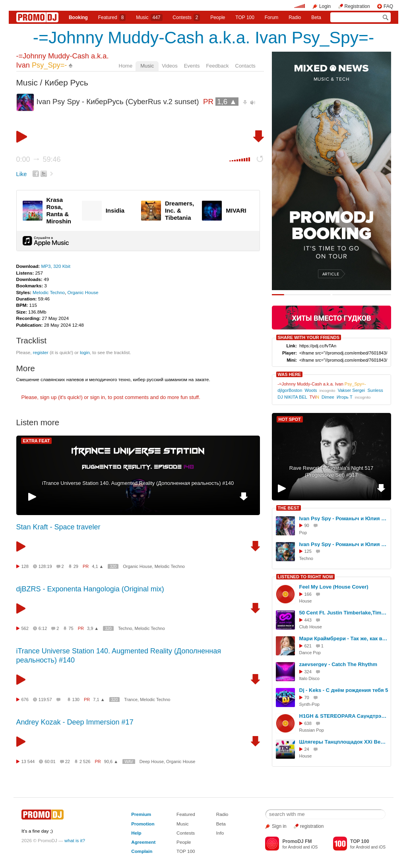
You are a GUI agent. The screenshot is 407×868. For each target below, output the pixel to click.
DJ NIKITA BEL (292, 397)
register (41, 352)
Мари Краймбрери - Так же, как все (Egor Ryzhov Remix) (344, 638)
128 (25, 566)
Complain (142, 851)
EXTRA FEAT (37, 441)
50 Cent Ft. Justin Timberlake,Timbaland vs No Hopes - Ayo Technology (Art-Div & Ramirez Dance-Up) (344, 613)
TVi (314, 397)
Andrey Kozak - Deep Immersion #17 (75, 722)
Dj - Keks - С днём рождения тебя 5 (344, 690)
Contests (186, 833)
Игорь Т (345, 397)
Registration (357, 6)
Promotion (143, 824)
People (218, 17)
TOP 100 (245, 17)
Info (220, 833)
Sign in (279, 826)
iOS (314, 847)
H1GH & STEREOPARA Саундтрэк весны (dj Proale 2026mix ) (344, 716)
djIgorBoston (290, 390)
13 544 (28, 761)
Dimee (328, 397)
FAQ (388, 6)
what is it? (75, 840)
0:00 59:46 (39, 159)
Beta (316, 17)
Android (295, 847)
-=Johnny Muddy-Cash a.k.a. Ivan (322, 384)
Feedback (217, 66)
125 (308, 551)
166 (308, 594)
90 (307, 525)
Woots (311, 390)
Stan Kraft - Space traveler (58, 527)
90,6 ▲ (111, 761)
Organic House (83, 292)
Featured (112, 17)
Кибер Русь (66, 82)
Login (325, 6)
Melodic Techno (49, 292)
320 (113, 567)
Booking (78, 17)
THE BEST (289, 508)
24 (307, 749)
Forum (272, 17)
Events (192, 66)
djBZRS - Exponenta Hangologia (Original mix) (90, 589)
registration (312, 826)
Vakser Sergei (352, 390)
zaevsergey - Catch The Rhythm (338, 664)
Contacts (245, 66)
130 (76, 699)
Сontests (186, 17)
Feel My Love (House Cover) (334, 587)
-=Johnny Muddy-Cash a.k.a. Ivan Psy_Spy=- (203, 37)
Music (149, 17)
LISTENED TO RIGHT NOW (306, 577)
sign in (98, 397)
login (85, 352)
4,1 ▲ (98, 566)
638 (308, 723)
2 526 (85, 761)
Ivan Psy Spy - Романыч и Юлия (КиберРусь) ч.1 (344, 518)
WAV (129, 762)
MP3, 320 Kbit (55, 266)
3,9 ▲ (93, 628)
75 (71, 628)
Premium (141, 814)
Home (126, 66)
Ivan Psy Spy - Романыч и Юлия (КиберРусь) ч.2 (344, 544)
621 (308, 646)
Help (136, 833)
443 (308, 620)
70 (307, 697)
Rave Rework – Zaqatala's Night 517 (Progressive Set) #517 (331, 471)
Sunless (375, 390)
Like (22, 174)
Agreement (143, 842)
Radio (295, 17)
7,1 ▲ (99, 699)
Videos (170, 66)
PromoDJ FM (297, 841)
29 (76, 566)
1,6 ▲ (227, 102)
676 (25, 699)
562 (25, 628)
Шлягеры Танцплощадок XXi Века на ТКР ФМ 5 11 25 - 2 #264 (344, 742)
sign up (48, 397)
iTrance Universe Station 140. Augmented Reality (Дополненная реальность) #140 (138, 483)
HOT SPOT (290, 419)
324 (308, 672)
